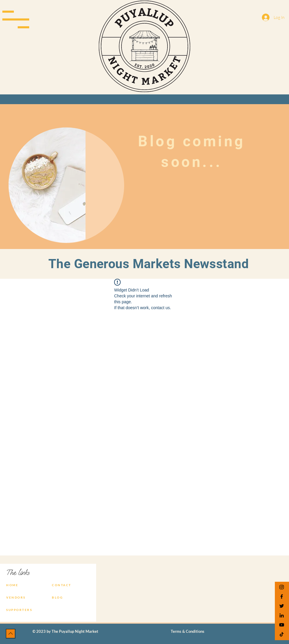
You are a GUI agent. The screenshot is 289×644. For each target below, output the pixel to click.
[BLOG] (67, 597)
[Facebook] (282, 597)
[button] (16, 19)
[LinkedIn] (282, 615)
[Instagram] (282, 587)
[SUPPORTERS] (21, 610)
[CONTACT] (67, 585)
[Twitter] (282, 606)
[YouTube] (282, 625)
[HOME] (21, 585)
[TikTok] (282, 634)
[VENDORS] (21, 597)
